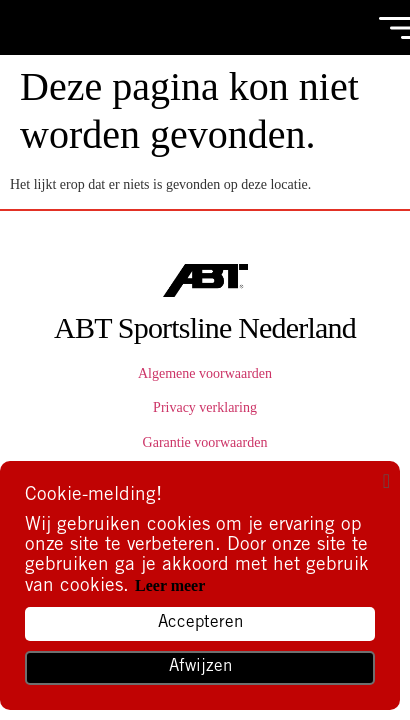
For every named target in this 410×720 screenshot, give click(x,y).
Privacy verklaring (205, 407)
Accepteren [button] (200, 623)
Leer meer (170, 585)
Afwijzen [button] (200, 667)
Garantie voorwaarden (205, 442)
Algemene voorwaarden (205, 373)
